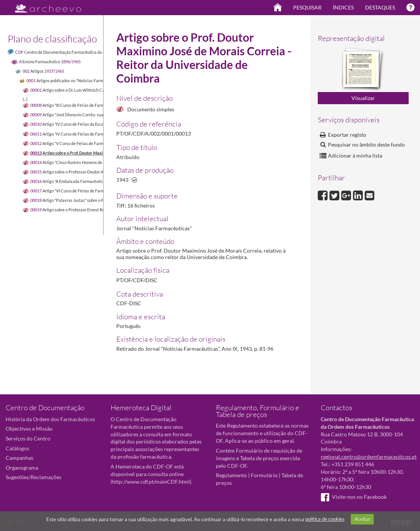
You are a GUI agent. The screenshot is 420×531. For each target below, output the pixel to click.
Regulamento (231, 475)
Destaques (380, 7)
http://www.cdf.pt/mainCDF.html (151, 482)
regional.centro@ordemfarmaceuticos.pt (369, 457)
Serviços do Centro (28, 438)
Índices (343, 7)
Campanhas (20, 458)
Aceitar (362, 519)
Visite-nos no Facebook (354, 497)
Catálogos (17, 448)
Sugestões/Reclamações (34, 477)
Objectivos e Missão (29, 429)
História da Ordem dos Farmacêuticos (50, 419)
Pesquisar (307, 7)
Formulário (264, 475)
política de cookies (325, 519)
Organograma (22, 468)
